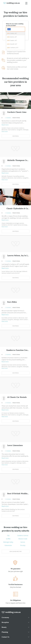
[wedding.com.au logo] (11, 613)
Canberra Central (23, 535)
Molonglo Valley (8, 542)
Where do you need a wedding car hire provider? (15, 25)
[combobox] (15, 29)
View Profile (16, 136)
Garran (23, 542)
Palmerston (8, 545)
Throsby (23, 545)
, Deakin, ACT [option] (12, 40)
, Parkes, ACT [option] (12, 33)
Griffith (8, 539)
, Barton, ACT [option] (12, 37)
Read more (5, 125)
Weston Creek (23, 539)
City (8, 535)
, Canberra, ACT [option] (13, 48)
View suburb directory (16, 551)
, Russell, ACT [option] (12, 44)
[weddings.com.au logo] (12, 3)
